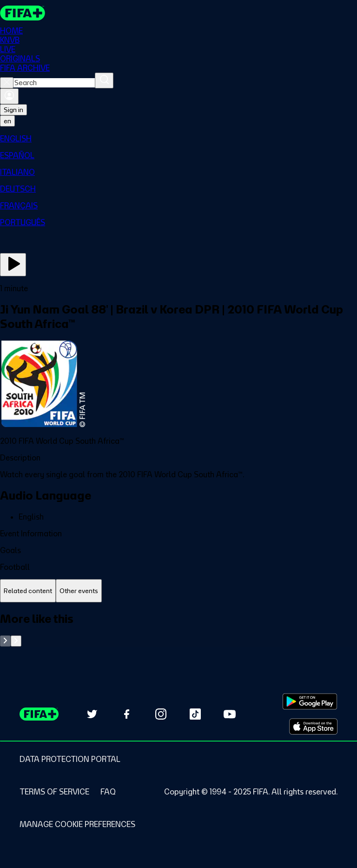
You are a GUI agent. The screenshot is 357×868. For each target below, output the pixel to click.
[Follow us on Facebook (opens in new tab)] (126, 714)
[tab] (28, 591)
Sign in (13, 110)
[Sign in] (9, 96)
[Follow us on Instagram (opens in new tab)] (161, 714)
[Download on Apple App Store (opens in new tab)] (313, 727)
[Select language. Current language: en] (7, 121)
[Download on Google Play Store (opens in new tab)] (310, 701)
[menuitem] (178, 139)
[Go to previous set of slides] (5, 641)
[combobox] (54, 83)
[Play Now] (13, 265)
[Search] (104, 80)
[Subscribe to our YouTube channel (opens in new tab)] (230, 714)
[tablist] (178, 591)
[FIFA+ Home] (23, 13)
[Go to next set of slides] (16, 641)
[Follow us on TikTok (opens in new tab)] (195, 714)
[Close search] (7, 83)
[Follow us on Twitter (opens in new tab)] (92, 714)
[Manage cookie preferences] (77, 824)
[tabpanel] (178, 629)
